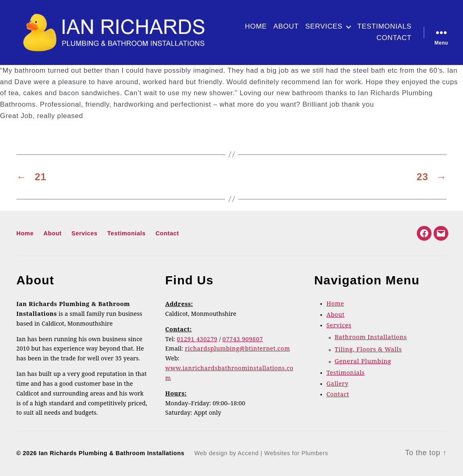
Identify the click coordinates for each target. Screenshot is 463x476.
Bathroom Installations (371, 337)
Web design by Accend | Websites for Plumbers (261, 453)
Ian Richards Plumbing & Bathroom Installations (112, 453)
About (286, 26)
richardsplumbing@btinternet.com (237, 349)
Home (256, 26)
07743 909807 (243, 340)
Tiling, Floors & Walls (368, 350)
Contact (394, 38)
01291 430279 (197, 340)
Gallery (338, 384)
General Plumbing (363, 361)
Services (324, 26)
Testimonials (384, 26)
